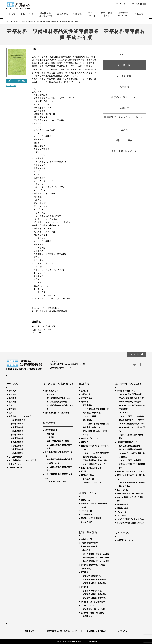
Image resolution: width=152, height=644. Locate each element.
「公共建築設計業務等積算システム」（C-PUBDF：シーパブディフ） (59, 478)
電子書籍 (85, 402)
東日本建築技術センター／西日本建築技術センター (23, 462)
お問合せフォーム (90, 616)
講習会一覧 (86, 500)
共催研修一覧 (87, 514)
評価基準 (85, 587)
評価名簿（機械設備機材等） (95, 583)
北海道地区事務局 (18, 420)
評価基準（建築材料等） (93, 591)
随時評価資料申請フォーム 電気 (96, 561)
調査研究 (50, 434)
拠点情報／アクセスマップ (20, 416)
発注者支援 (49, 423)
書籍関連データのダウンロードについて (95, 448)
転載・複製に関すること (91, 468)
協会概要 (12, 398)
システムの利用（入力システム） (131, 519)
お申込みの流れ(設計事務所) (131, 394)
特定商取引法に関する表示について (62, 631)
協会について (14, 384)
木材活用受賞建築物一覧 (57, 402)
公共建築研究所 (15, 457)
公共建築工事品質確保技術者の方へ (60, 469)
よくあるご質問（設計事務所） (132, 416)
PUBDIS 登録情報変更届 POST (132, 424)
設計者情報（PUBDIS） (129, 384)
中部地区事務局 (17, 435)
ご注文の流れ (87, 398)
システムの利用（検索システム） (131, 523)
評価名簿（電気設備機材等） (95, 580)
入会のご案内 (123, 533)
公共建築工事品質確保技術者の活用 (60, 447)
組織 (11, 413)
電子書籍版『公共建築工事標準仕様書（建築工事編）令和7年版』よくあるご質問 (96, 411)
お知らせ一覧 (87, 539)
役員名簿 (12, 402)
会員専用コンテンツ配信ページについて (95, 505)
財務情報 (12, 409)
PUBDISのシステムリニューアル (131, 471)
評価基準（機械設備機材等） (95, 598)
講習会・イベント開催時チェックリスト (91, 520)
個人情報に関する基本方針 (97, 631)
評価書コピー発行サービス (94, 609)
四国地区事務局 (17, 446)
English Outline (16, 468)
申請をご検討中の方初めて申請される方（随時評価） (89, 547)
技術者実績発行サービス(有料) (132, 420)
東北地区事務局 (17, 424)
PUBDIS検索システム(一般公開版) (130, 499)
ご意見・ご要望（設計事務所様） (131, 437)
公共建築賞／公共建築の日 (58, 384)
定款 (11, 405)
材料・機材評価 (88, 532)
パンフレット (123, 512)
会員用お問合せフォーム (127, 540)
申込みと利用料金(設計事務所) (132, 398)
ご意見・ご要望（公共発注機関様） (132, 466)
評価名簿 (85, 572)
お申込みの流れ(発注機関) (130, 446)
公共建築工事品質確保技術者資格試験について (60, 461)
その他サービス (87, 605)
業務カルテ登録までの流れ (130, 402)
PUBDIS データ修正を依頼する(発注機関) (132, 455)
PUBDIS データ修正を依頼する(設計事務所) (132, 407)
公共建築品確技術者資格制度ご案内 (59, 454)
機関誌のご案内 (87, 475)
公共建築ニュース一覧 (92, 482)
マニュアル (124, 413)
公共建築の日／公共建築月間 (57, 413)
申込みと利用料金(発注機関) (131, 449)
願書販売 (85, 442)
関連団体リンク (31, 631)
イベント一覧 (87, 511)
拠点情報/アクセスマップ (61, 368)
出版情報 (84, 384)
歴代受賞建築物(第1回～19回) (59, 398)
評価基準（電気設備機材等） (95, 594)
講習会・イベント (89, 493)
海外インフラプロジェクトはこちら (131, 477)
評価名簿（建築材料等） (93, 576)
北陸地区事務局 (17, 431)
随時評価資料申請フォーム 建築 (96, 554)
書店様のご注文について (91, 438)
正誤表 (84, 471)
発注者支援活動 (51, 430)
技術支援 (50, 437)
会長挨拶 (12, 391)
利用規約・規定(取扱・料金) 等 (130, 493)
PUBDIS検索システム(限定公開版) (132, 429)
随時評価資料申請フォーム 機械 (96, 558)
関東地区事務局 (17, 427)
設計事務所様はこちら (126, 391)
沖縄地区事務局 (17, 453)
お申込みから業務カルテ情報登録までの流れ (132, 484)
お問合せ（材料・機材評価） (93, 613)
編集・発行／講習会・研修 (58, 441)
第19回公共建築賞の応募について (60, 407)
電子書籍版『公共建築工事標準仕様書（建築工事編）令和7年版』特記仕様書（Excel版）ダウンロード (96, 427)
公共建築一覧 (88, 479)
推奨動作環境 (123, 504)
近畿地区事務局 (17, 438)
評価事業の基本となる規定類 (93, 602)
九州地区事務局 (17, 449)
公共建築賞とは (51, 391)
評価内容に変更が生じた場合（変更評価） (93, 567)
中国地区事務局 (17, 442)
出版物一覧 (86, 394)
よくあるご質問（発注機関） (131, 460)
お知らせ (12, 394)
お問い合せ (122, 515)
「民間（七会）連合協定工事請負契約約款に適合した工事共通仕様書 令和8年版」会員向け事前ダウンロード (96, 459)
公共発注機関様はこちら (127, 442)
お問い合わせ (120, 4)
